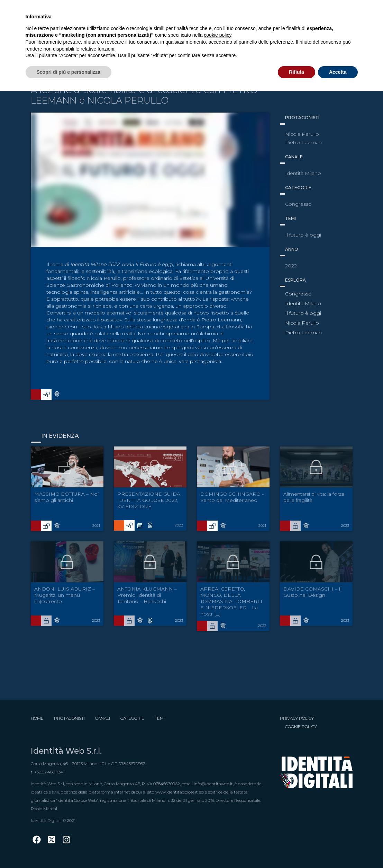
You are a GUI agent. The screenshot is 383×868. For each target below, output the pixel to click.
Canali (103, 718)
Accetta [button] (338, 72)
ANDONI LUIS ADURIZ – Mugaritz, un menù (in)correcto (65, 595)
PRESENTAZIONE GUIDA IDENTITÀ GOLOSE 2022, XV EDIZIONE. (149, 500)
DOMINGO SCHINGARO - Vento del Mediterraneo (232, 497)
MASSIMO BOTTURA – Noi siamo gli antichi (66, 497)
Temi (160, 718)
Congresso (298, 294)
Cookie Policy (301, 727)
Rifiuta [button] (297, 72)
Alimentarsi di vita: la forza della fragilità (314, 497)
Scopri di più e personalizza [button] (69, 72)
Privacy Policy (297, 718)
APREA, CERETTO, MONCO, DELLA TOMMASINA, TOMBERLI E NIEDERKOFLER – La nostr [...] (231, 601)
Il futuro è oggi (303, 313)
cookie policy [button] (217, 35)
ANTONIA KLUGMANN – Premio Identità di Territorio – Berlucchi (147, 595)
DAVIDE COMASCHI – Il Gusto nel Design (312, 592)
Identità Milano (303, 303)
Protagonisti (69, 718)
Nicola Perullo (302, 323)
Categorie (132, 718)
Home (37, 718)
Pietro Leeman (303, 333)
